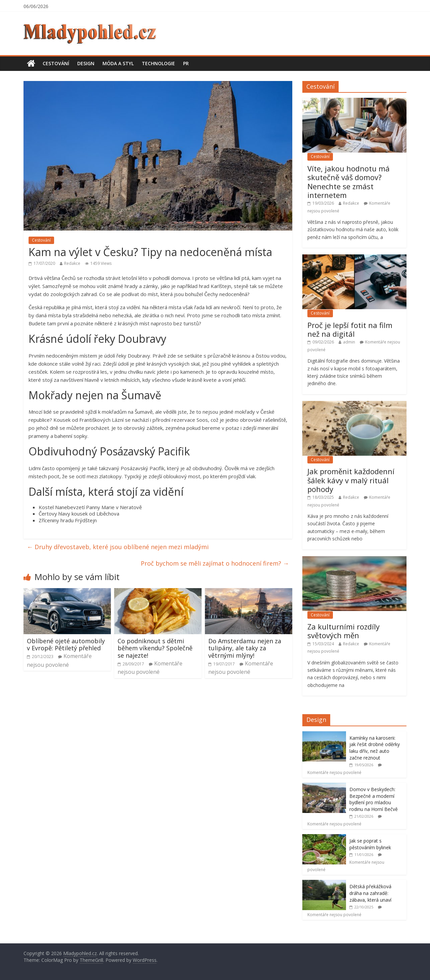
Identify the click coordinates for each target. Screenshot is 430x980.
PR (186, 63)
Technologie (158, 63)
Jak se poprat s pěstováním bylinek (370, 844)
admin (349, 342)
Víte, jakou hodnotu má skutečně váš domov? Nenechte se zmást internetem (349, 182)
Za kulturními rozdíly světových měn (343, 631)
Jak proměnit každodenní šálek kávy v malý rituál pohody (351, 480)
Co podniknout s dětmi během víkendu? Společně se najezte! (155, 648)
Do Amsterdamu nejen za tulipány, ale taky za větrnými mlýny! (245, 648)
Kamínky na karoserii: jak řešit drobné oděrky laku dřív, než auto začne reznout (375, 748)
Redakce (72, 263)
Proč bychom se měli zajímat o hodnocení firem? (215, 563)
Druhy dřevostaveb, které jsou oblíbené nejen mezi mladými (118, 547)
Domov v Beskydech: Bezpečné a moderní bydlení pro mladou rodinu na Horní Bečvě (374, 799)
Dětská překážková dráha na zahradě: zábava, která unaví (370, 893)
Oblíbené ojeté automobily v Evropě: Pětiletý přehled (66, 645)
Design (86, 63)
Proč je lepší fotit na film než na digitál (350, 329)
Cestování (56, 63)
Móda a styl (118, 63)
